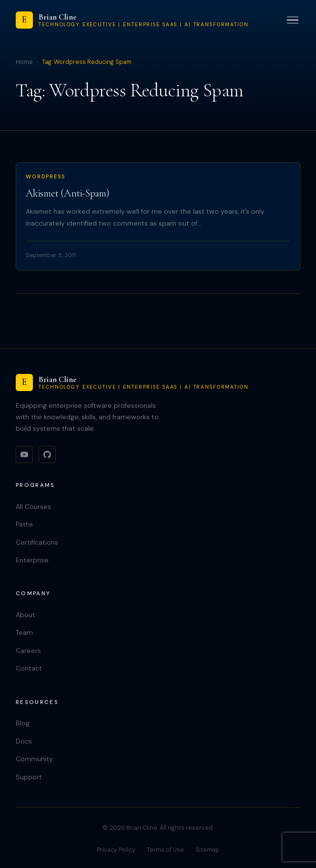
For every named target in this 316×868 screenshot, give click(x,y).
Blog (23, 723)
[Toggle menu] (293, 20)
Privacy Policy (116, 850)
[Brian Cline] (132, 20)
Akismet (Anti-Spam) (68, 193)
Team (24, 632)
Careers (28, 651)
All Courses (33, 506)
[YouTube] (24, 455)
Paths (24, 524)
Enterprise (32, 560)
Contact (29, 668)
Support (29, 777)
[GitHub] (47, 455)
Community (34, 759)
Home (24, 62)
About (25, 615)
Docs (24, 741)
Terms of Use (165, 850)
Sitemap (207, 850)
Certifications (37, 542)
